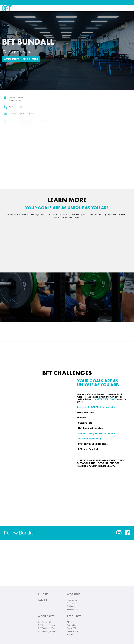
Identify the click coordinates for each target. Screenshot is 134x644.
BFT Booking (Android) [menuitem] (48, 631)
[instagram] (119, 535)
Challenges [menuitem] (72, 606)
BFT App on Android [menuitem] (47, 625)
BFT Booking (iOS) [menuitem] (46, 628)
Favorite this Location (17, 52)
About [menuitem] (70, 622)
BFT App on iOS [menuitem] (45, 622)
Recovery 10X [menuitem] (73, 609)
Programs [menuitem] (71, 603)
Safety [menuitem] (70, 635)
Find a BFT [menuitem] (43, 600)
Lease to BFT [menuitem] (73, 631)
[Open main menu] (131, 8)
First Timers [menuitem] (72, 600)
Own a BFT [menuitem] (72, 628)
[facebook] (127, 535)
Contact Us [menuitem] (72, 625)
